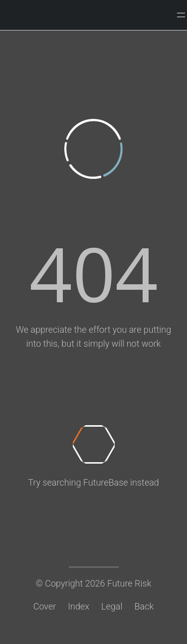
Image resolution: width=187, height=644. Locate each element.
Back (144, 606)
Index (79, 606)
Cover (45, 606)
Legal (112, 606)
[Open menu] (181, 15)
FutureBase (106, 482)
